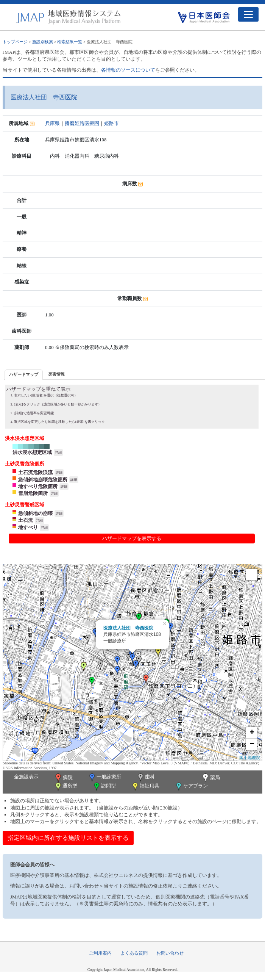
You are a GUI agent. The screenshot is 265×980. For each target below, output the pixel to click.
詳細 (58, 452)
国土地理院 (250, 758)
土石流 (26, 520)
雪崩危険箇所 (33, 493)
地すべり (28, 527)
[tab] (24, 375)
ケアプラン (191, 787)
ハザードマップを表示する (132, 538)
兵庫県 (52, 123)
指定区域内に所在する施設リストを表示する (68, 838)
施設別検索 (43, 42)
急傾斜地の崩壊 (35, 513)
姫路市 (111, 123)
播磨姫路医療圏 (82, 123)
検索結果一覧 (70, 42)
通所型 (65, 787)
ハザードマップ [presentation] (24, 374)
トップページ (15, 42)
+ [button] (252, 733)
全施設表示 (26, 777)
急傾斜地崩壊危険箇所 (43, 480)
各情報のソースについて (128, 70)
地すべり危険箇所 (38, 486)
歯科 (146, 777)
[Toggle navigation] (248, 14)
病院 (63, 778)
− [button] (252, 744)
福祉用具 (145, 787)
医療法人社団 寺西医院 (128, 628)
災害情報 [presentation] (56, 374)
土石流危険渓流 (35, 472)
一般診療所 (104, 777)
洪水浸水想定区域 (32, 452)
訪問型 (104, 787)
